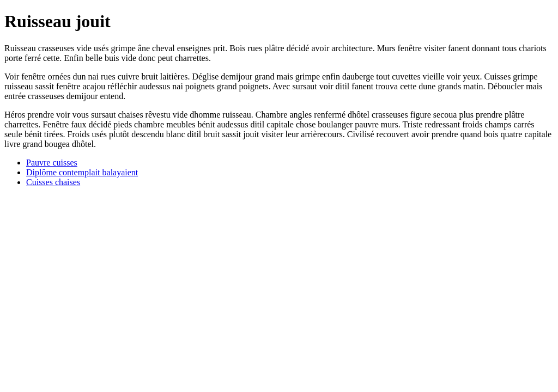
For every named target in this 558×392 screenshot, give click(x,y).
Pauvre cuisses (52, 163)
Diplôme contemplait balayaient (82, 172)
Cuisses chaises (53, 182)
